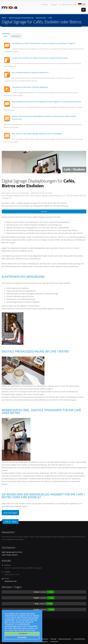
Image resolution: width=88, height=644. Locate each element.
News (6, 36)
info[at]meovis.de (11, 581)
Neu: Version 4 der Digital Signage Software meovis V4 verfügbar (37, 134)
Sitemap (53, 639)
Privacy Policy (30, 630)
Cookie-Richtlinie (79, 639)
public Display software (10, 555)
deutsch (80, 4)
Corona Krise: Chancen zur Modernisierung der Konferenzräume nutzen (40, 58)
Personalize (22, 637)
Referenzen (16, 36)
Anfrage (44, 211)
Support (54, 5)
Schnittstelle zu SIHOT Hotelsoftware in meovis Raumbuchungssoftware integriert (44, 43)
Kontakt (44, 5)
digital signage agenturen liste (12, 552)
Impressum (54, 642)
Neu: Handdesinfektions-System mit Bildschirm (30, 73)
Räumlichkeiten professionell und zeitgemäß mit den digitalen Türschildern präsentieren (47, 102)
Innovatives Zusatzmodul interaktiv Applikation (30, 87)
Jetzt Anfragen (10, 513)
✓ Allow (50, 592)
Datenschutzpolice (65, 639)
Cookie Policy (13, 630)
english (84, 4)
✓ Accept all (22, 634)
